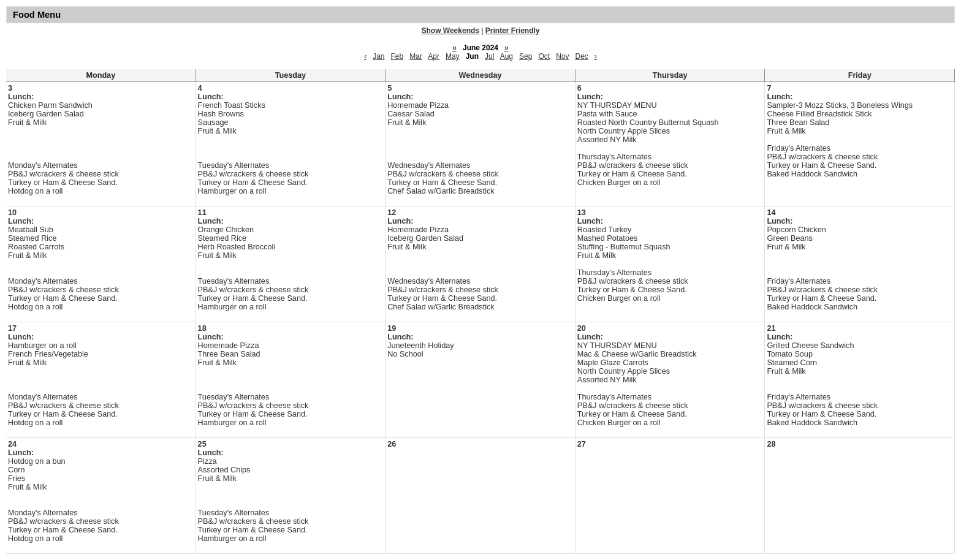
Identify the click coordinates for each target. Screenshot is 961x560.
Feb (397, 56)
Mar (416, 56)
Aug (507, 56)
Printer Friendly (513, 31)
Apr (434, 56)
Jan (378, 56)
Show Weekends (450, 31)
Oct (544, 56)
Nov (562, 56)
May (453, 56)
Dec (581, 56)
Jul (489, 56)
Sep (526, 56)
